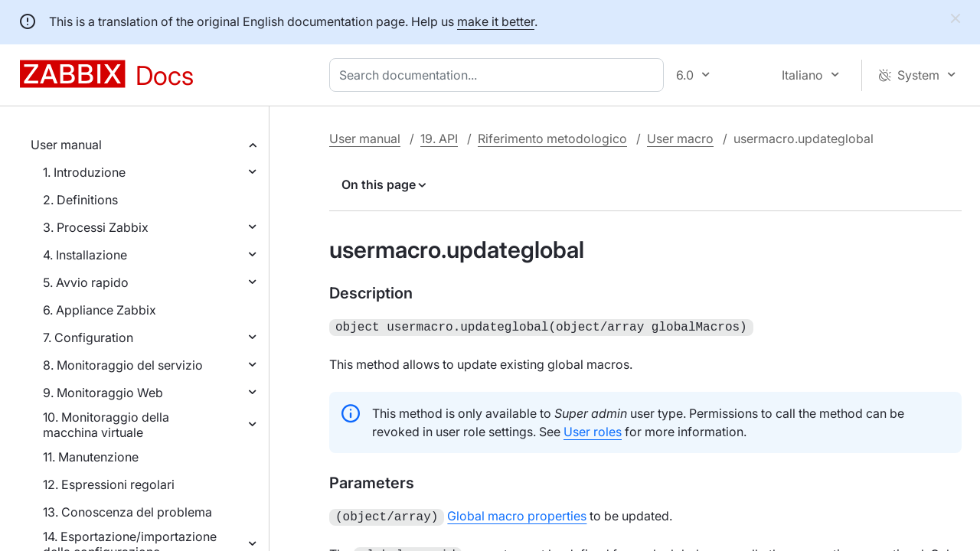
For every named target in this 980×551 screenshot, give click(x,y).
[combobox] (500, 75)
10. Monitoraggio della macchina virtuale (106, 425)
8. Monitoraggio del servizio (123, 365)
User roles (593, 430)
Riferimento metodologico (552, 139)
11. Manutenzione (91, 457)
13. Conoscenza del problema (127, 512)
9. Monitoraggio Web (103, 393)
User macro (680, 139)
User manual (66, 145)
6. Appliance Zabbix (100, 310)
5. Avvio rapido (86, 282)
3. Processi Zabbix (96, 227)
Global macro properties (517, 514)
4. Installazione (85, 255)
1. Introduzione (84, 172)
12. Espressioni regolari (109, 484)
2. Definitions (80, 200)
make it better (496, 21)
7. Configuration (88, 337)
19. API (439, 139)
